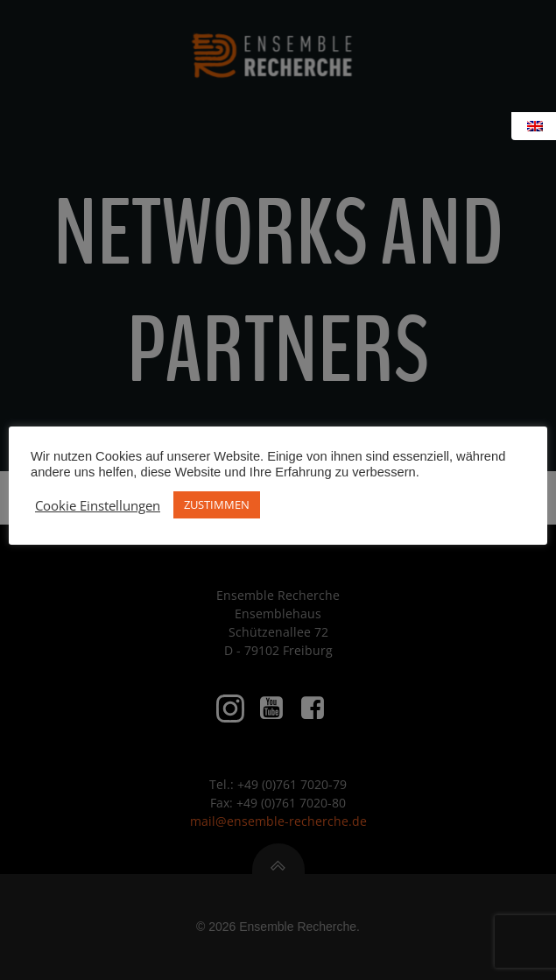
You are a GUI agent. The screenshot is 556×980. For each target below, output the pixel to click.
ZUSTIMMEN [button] (217, 504)
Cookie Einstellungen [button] (98, 505)
